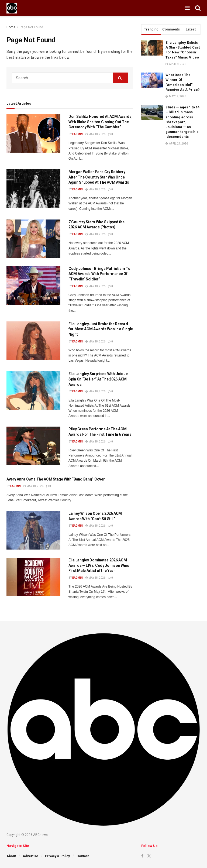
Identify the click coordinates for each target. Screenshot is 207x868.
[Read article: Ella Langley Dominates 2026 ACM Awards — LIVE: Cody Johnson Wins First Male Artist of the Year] (33, 577)
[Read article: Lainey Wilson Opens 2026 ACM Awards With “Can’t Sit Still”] (33, 530)
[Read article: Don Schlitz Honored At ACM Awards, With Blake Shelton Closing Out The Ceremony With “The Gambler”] (33, 133)
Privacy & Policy (57, 856)
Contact (83, 856)
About (11, 856)
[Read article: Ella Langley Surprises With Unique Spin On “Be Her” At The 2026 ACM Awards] (33, 391)
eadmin (77, 134)
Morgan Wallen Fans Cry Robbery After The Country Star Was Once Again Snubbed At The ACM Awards (99, 177)
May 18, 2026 (95, 134)
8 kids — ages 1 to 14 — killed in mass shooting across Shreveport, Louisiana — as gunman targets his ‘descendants (182, 122)
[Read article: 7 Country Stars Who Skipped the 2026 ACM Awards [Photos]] (33, 239)
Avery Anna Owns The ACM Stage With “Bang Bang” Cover (56, 479)
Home (11, 27)
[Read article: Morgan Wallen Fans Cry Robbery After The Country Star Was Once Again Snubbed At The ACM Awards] (33, 189)
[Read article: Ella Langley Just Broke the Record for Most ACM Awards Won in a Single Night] (33, 341)
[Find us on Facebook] (142, 856)
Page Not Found (31, 27)
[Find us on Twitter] (149, 856)
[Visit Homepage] (12, 8)
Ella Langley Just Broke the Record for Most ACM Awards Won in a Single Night (101, 329)
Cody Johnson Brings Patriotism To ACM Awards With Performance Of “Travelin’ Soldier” (99, 274)
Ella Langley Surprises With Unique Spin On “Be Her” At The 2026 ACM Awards (98, 379)
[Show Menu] (187, 8)
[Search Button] (198, 8)
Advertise (30, 856)
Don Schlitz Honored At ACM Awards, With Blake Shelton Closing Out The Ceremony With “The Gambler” (100, 122)
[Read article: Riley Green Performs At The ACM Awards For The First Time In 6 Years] (33, 446)
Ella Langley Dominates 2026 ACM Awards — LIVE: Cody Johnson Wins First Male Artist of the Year (99, 565)
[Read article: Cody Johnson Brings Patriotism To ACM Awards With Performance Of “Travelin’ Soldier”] (33, 285)
